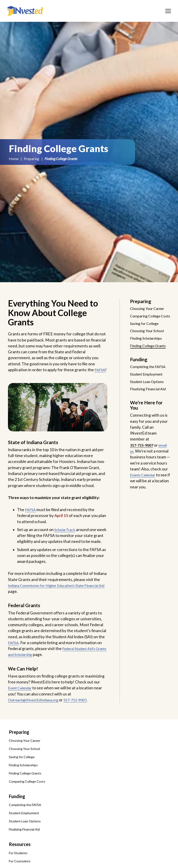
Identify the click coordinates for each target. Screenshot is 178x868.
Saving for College (22, 769)
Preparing (32, 159)
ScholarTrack (66, 535)
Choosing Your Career (25, 753)
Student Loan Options (25, 833)
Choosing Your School (24, 761)
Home (14, 159)
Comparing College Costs (27, 793)
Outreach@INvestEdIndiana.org (37, 712)
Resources (20, 856)
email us (137, 469)
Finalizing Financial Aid (24, 841)
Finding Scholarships (23, 777)
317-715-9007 (83, 712)
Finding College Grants (25, 785)
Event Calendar (22, 700)
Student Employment (24, 825)
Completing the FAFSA (25, 817)
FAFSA (14, 376)
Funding (17, 808)
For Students (18, 865)
